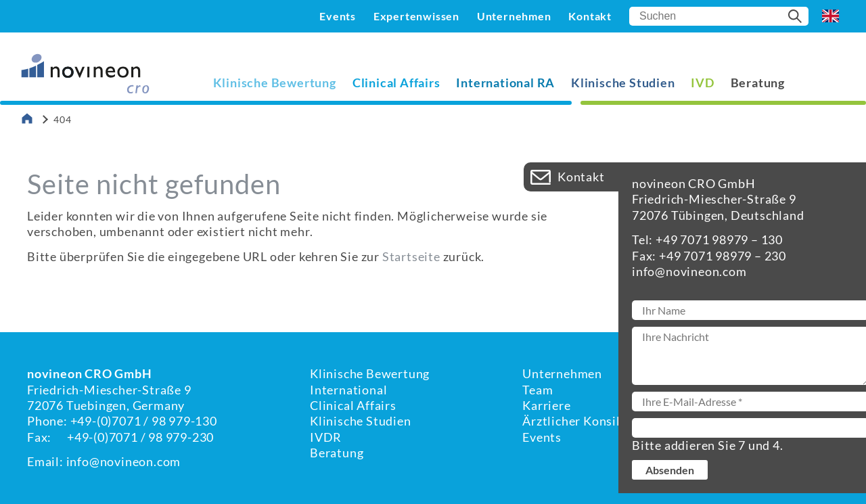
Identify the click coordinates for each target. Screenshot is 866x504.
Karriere (546, 405)
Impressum (797, 390)
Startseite (411, 256)
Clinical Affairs (396, 83)
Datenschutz (802, 405)
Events (338, 16)
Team (538, 390)
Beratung (758, 83)
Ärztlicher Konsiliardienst (597, 421)
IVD (702, 83)
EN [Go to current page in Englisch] (830, 16)
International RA (505, 83)
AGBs (781, 421)
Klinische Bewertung (275, 83)
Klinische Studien (623, 83)
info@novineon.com (124, 461)
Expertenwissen (416, 16)
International (348, 390)
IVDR (326, 437)
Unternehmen (514, 16)
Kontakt (590, 16)
